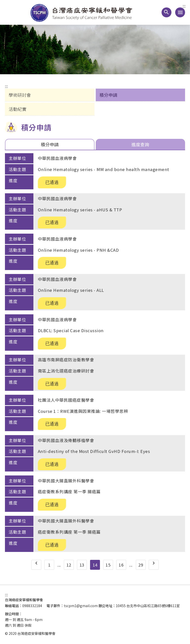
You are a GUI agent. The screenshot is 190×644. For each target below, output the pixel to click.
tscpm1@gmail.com (81, 606)
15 (108, 565)
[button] (166, 12)
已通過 (52, 182)
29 (141, 565)
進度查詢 (140, 144)
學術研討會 (20, 95)
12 (69, 565)
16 (121, 565)
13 (82, 565)
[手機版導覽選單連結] (180, 12)
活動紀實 (18, 109)
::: (184, 6)
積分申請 (108, 95)
